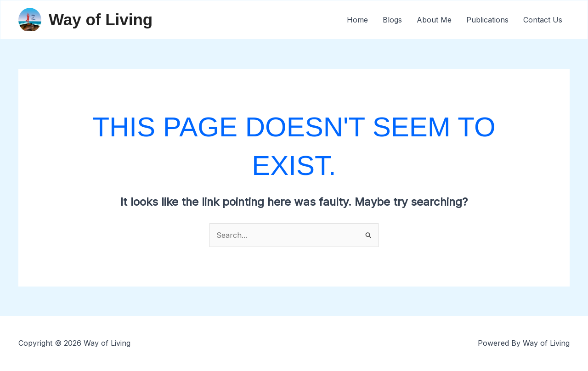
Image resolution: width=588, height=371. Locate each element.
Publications (487, 20)
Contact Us (543, 20)
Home (357, 20)
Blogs (392, 20)
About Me (434, 20)
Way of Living (101, 20)
